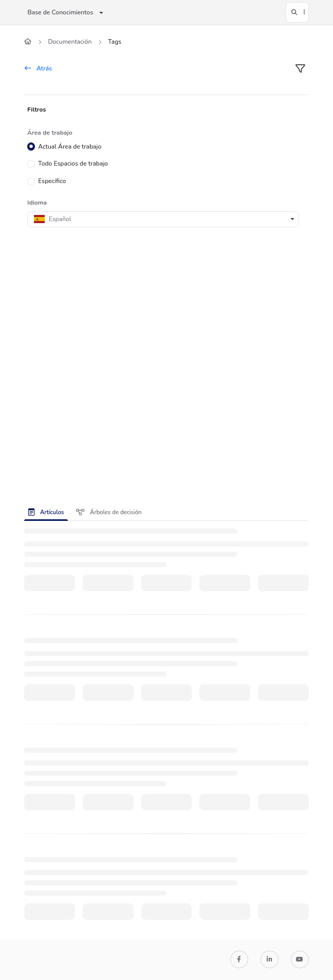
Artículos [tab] (46, 512)
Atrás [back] (38, 68)
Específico (52, 181)
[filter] (301, 69)
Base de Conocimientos (60, 12)
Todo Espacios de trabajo (73, 164)
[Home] (28, 42)
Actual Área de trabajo (70, 146)
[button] (297, 12)
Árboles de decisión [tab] (109, 512)
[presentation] (48, 512)
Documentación (70, 42)
